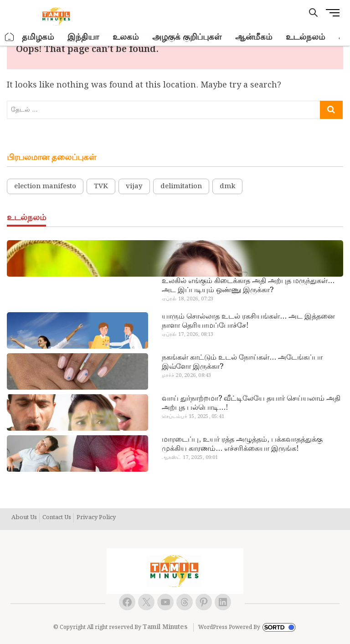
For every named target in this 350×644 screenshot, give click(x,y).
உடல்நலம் (305, 37)
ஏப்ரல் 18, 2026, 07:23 (188, 299)
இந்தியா (83, 37)
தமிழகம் (38, 37)
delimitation (181, 186)
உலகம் (126, 37)
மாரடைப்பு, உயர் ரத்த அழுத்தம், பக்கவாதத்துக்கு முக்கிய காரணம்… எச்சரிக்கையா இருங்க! (242, 444)
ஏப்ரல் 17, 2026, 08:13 (188, 335)
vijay (134, 186)
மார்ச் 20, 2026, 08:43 (187, 376)
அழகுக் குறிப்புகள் (187, 37)
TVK (101, 186)
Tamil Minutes (165, 627)
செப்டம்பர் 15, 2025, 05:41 (193, 417)
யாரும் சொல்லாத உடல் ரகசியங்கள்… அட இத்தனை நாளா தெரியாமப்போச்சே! (248, 321)
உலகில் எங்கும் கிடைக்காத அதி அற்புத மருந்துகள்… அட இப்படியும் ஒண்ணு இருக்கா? (248, 286)
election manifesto (45, 186)
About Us (24, 518)
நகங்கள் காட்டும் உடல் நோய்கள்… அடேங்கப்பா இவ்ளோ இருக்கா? (242, 362)
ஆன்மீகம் (254, 37)
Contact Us (57, 518)
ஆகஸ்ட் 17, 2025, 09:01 (190, 458)
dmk (227, 186)
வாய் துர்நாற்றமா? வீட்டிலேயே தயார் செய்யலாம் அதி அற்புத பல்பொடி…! (251, 403)
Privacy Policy (96, 518)
